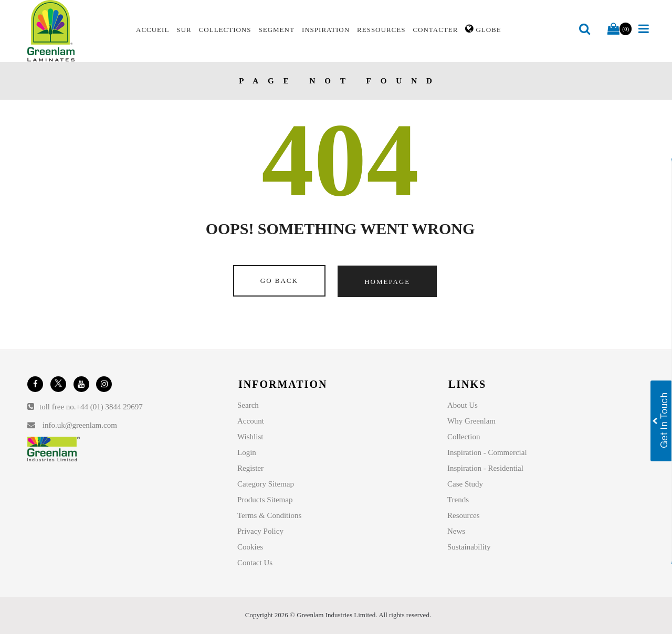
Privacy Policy (260, 531)
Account (251, 421)
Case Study (465, 484)
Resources (464, 515)
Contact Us (255, 563)
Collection (464, 437)
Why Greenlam (471, 421)
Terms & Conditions (269, 515)
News (456, 531)
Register (250, 468)
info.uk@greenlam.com (80, 425)
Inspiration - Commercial (487, 452)
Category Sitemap (266, 484)
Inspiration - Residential (485, 468)
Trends (458, 500)
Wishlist (250, 437)
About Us (463, 405)
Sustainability (469, 547)
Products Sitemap (265, 500)
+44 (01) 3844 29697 (109, 407)
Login (247, 452)
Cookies (250, 547)
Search (248, 405)
